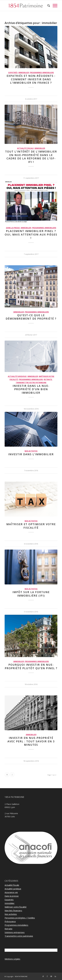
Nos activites (31, 451)
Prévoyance (10, 921)
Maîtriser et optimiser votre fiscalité (31, 526)
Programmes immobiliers (42, 73)
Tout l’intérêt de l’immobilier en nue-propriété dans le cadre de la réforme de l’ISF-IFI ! (31, 157)
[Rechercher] (47, 6)
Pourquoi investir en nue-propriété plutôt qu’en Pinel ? (31, 666)
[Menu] (54, 6)
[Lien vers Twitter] (43, 976)
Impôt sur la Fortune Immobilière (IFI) (31, 594)
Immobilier (24, 73)
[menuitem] (47, 6)
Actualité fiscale (25, 148)
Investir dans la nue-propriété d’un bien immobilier (31, 389)
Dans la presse (13, 228)
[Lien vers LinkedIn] (55, 976)
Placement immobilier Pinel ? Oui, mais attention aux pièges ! (31, 234)
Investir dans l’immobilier (31, 454)
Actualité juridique (17, 376)
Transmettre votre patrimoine (31, 383)
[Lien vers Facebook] (47, 976)
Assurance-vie (11, 892)
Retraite (48, 379)
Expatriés (13, 73)
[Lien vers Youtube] (51, 976)
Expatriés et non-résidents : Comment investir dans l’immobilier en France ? (31, 79)
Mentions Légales (12, 959)
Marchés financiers (13, 910)
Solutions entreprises (15, 932)
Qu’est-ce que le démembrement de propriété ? (31, 317)
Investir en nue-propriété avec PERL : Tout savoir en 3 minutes (31, 741)
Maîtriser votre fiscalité (16, 907)
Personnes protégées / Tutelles (20, 918)
